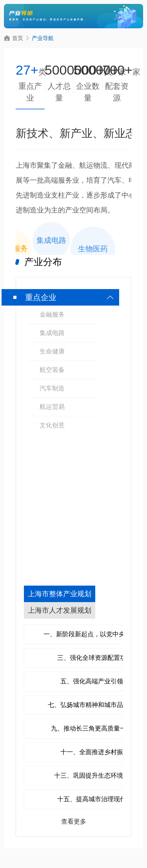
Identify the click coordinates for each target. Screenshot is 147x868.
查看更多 (74, 821)
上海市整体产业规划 (60, 594)
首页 (14, 38)
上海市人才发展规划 (60, 610)
